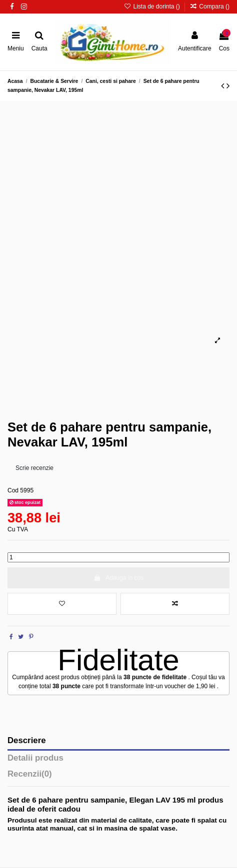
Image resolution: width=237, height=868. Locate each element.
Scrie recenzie (34, 468)
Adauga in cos (118, 578)
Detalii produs (35, 758)
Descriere (27, 741)
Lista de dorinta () (153, 6)
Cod (13, 490)
